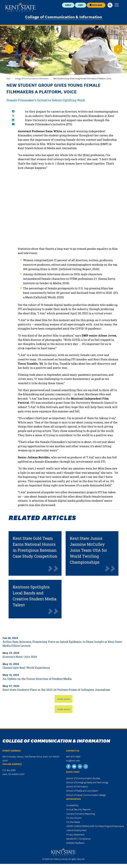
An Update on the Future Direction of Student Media (37, 679)
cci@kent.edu (73, 760)
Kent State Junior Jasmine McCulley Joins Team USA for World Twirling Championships (88, 550)
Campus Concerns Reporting (81, 814)
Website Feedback (75, 843)
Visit (80, 5)
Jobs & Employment (76, 830)
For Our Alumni (74, 818)
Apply (68, 5)
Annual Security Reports (78, 809)
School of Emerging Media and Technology (87, 782)
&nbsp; (68, 213)
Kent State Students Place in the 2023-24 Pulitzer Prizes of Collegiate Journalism (56, 690)
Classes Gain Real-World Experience (26, 668)
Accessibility (72, 805)
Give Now (96, 5)
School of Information (77, 786)
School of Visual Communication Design (86, 795)
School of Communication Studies (83, 778)
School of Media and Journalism (82, 791)
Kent (8, 78)
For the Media (73, 822)
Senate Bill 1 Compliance (78, 839)
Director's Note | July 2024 (20, 657)
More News (64, 699)
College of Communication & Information (63, 17)
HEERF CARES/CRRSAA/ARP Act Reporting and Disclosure (95, 826)
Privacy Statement (75, 834)
